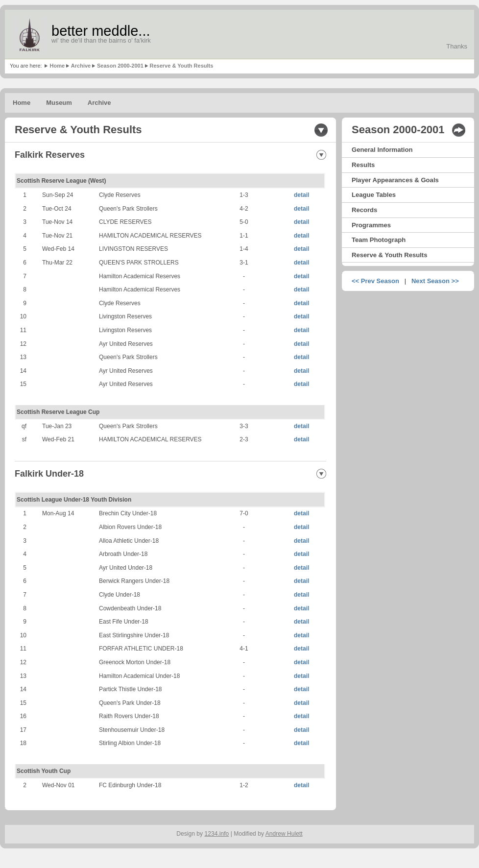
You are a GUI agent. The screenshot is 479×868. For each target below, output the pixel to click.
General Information (382, 150)
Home (57, 66)
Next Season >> (435, 281)
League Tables (374, 195)
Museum (59, 103)
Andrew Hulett (284, 834)
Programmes (371, 225)
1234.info (217, 834)
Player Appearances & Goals (395, 180)
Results (363, 165)
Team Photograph (379, 240)
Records (364, 210)
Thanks (457, 46)
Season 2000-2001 (120, 66)
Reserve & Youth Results (182, 66)
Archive (81, 66)
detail (301, 195)
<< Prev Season (375, 281)
